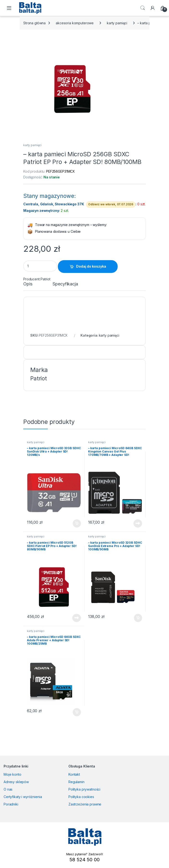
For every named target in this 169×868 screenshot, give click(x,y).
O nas (8, 789)
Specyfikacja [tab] (65, 284)
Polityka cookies (81, 797)
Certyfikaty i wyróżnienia (23, 797)
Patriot (45, 279)
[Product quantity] (40, 266)
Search (143, 8)
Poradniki (11, 804)
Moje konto (12, 774)
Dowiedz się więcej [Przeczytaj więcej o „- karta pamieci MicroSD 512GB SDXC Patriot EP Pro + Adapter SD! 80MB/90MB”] (77, 618)
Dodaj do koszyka (91, 266)
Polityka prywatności (84, 789)
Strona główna (34, 23)
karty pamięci (117, 23)
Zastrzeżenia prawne (85, 804)
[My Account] (153, 8)
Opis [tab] (28, 284)
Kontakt (74, 774)
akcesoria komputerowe (75, 23)
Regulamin (76, 782)
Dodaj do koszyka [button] (77, 523)
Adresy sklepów (16, 782)
